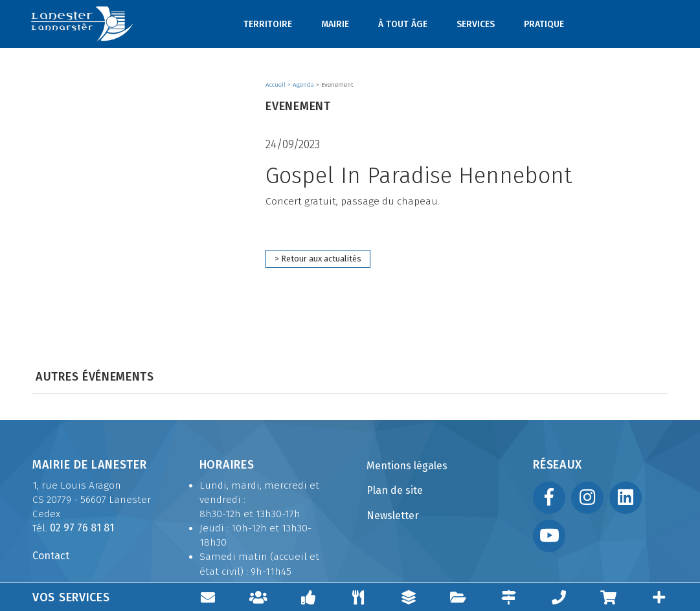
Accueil (277, 85)
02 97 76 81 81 (82, 528)
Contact (51, 556)
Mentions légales (407, 466)
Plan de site (395, 490)
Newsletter (393, 516)
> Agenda (302, 85)
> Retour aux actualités (318, 259)
